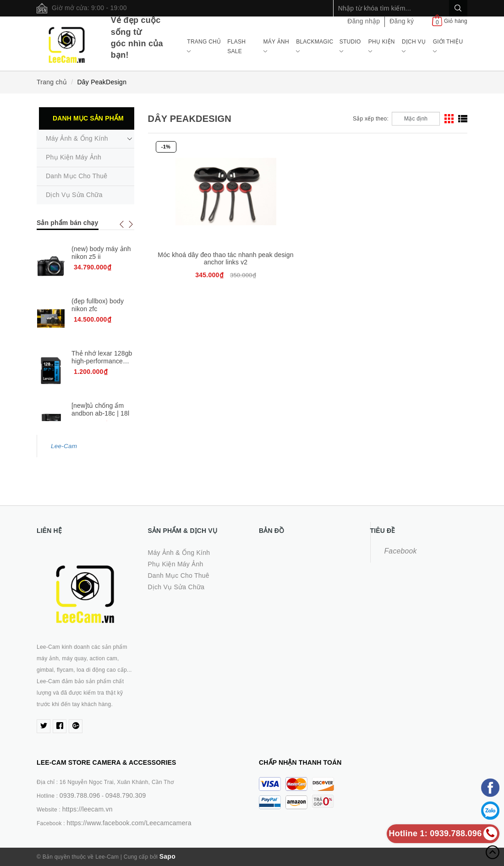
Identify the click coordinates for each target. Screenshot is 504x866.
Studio (350, 46)
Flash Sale (236, 46)
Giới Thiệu (448, 46)
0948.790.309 (126, 795)
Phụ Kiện (382, 46)
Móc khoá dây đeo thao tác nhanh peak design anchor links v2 (201, 262)
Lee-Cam (64, 446)
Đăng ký (402, 21)
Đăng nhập (364, 21)
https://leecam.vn (88, 809)
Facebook (401, 551)
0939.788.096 (80, 795)
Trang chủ (204, 46)
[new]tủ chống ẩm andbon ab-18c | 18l (100, 359)
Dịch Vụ (414, 46)
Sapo (167, 856)
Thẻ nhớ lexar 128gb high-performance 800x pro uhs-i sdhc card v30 (102, 331)
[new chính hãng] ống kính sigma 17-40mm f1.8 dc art (99, 405)
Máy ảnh (276, 46)
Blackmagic (315, 46)
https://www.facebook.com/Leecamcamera (129, 823)
